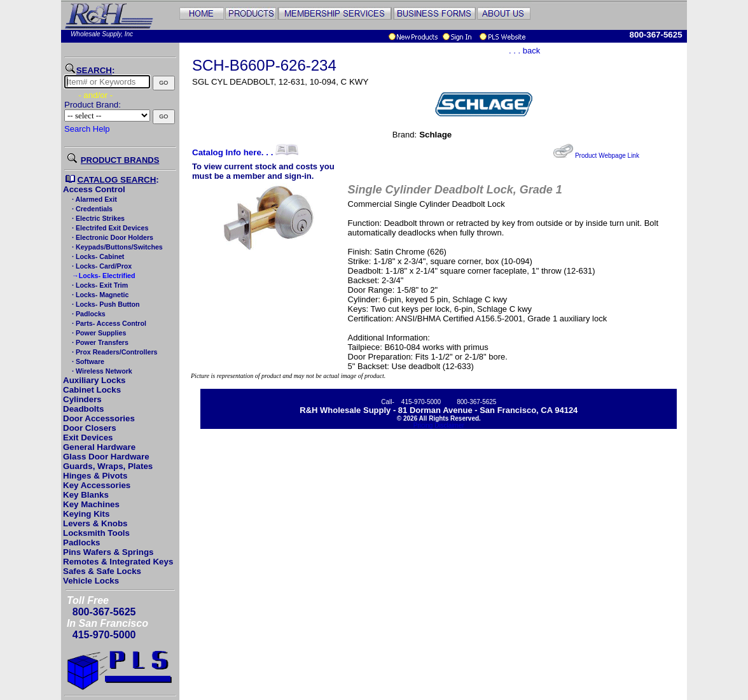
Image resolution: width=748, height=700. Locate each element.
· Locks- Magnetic (99, 295)
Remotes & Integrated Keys (118, 562)
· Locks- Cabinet (97, 256)
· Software (87, 361)
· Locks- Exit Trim (99, 285)
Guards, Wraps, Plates (108, 466)
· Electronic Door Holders (112, 237)
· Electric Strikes (97, 218)
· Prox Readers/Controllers (114, 352)
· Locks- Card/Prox (101, 266)
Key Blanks (86, 495)
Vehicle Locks (91, 581)
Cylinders (82, 399)
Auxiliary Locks (94, 380)
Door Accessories (99, 418)
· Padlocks (88, 314)
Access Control (94, 189)
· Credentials (91, 209)
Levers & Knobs (95, 523)
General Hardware (99, 447)
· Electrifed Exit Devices (109, 228)
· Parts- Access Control (108, 323)
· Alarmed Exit (93, 199)
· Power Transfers (99, 342)
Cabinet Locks (92, 390)
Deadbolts (83, 409)
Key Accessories (97, 485)
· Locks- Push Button (105, 304)
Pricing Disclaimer (439, 425)
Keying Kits (86, 514)
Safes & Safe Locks (102, 571)
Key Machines (91, 504)
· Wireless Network (101, 371)
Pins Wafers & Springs (108, 552)
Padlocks (82, 542)
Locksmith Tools (96, 533)
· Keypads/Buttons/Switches (116, 247)
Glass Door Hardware (106, 457)
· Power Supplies (98, 333)
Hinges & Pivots (95, 476)
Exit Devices (88, 437)
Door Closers (90, 428)
